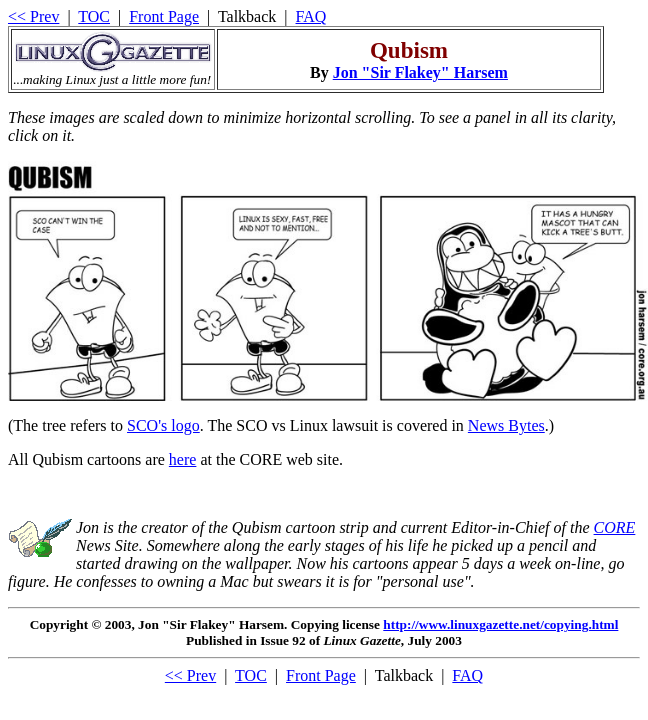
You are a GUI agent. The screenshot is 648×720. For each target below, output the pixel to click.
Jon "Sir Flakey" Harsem (420, 72)
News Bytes (506, 425)
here (183, 459)
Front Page (164, 16)
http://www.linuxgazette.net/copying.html (500, 624)
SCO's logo (163, 425)
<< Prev (33, 16)
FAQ (311, 16)
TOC (94, 16)
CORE (615, 527)
